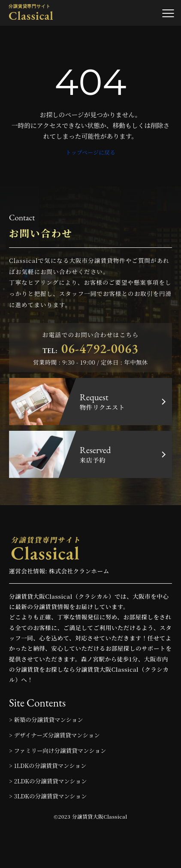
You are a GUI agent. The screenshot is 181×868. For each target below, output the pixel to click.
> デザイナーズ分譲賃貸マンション (54, 735)
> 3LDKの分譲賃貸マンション (48, 796)
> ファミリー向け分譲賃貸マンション (57, 750)
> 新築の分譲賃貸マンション (46, 719)
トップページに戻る (90, 152)
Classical (31, 13)
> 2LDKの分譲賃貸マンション (48, 781)
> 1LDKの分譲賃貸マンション (48, 765)
